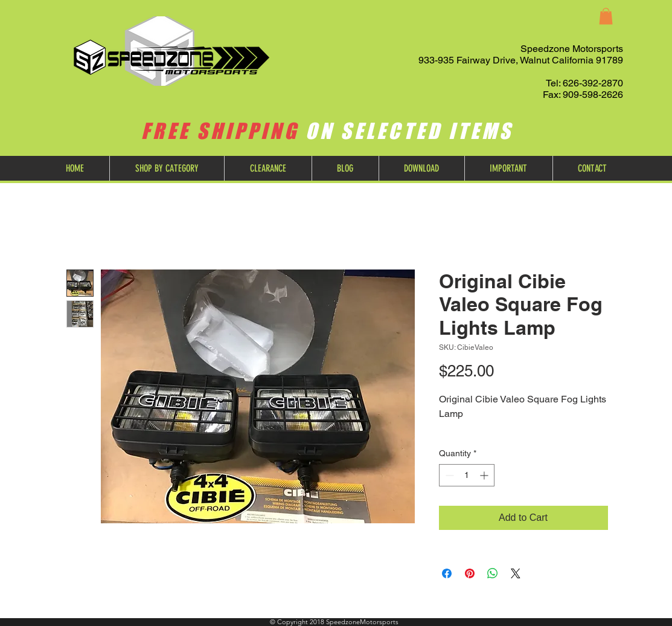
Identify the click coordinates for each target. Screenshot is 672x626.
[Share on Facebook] (447, 573)
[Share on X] (516, 573)
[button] (606, 16)
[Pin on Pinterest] (470, 573)
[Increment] (485, 475)
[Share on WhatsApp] (493, 573)
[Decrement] (448, 475)
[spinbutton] (467, 475)
